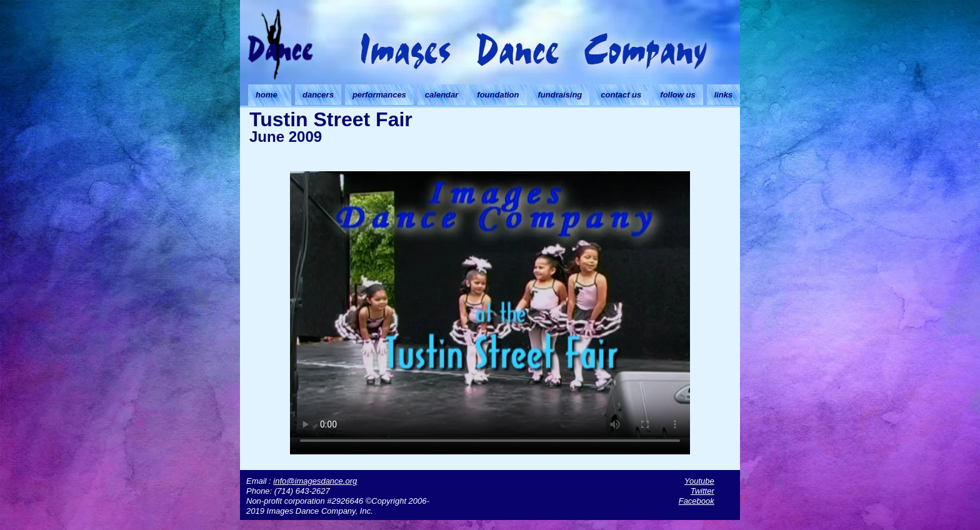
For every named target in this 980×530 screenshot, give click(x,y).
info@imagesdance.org (315, 481)
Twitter (702, 491)
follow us (677, 95)
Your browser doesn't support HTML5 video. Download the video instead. (490, 304)
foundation (498, 95)
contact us (621, 95)
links (724, 95)
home (267, 95)
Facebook (697, 501)
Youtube (699, 481)
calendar (442, 95)
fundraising (560, 95)
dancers (318, 95)
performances (379, 95)
